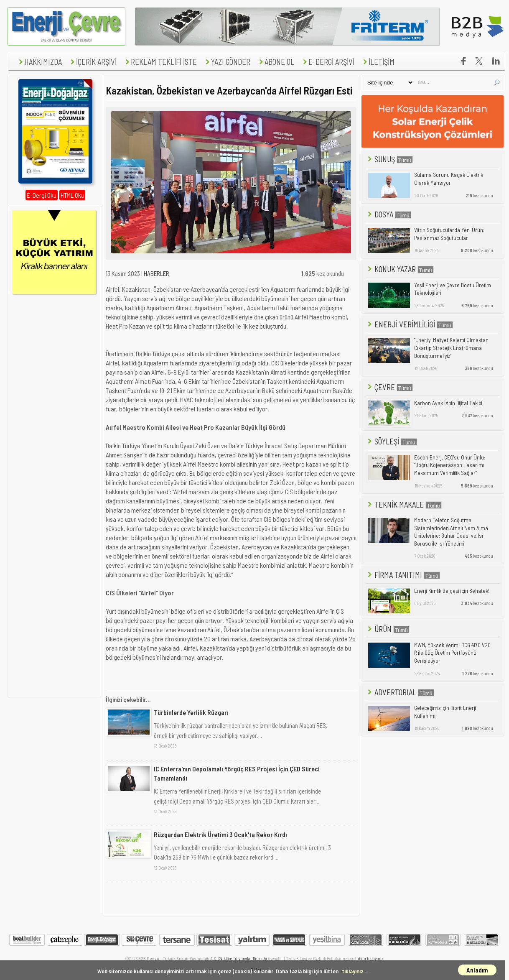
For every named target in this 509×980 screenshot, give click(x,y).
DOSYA (389, 214)
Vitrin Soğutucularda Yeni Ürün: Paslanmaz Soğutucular (449, 234)
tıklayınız (353, 971)
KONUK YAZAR (400, 269)
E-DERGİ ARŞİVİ (328, 62)
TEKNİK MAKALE (404, 504)
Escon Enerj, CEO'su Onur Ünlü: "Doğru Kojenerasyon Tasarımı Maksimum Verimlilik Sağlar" (450, 465)
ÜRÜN (388, 629)
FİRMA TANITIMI (403, 575)
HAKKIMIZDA (39, 62)
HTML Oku (72, 195)
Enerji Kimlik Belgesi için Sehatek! (452, 591)
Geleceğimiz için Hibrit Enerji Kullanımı (445, 712)
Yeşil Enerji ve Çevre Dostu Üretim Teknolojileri (453, 289)
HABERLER (157, 273)
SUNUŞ (389, 159)
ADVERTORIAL (400, 692)
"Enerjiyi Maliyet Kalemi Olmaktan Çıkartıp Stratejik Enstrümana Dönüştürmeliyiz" (451, 348)
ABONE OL (276, 62)
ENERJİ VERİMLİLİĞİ (410, 324)
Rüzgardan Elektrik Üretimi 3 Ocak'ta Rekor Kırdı (220, 834)
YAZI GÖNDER (227, 62)
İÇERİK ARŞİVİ (93, 62)
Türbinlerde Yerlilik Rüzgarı (191, 712)
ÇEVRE (389, 387)
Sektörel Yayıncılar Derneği (243, 958)
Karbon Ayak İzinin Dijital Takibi (448, 403)
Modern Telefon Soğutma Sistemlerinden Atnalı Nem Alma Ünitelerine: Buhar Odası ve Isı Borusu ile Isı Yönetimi (451, 532)
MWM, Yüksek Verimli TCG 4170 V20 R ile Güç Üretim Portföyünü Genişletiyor (452, 653)
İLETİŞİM (378, 62)
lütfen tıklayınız (369, 958)
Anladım (477, 970)
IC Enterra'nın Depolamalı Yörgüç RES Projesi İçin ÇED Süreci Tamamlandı (237, 773)
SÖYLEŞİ (392, 441)
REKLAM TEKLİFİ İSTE (160, 62)
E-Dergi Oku (42, 195)
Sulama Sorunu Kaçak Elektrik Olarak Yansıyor (449, 179)
